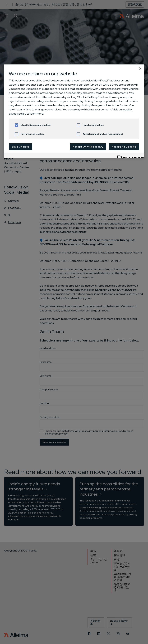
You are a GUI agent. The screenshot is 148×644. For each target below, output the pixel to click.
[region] (74, 111)
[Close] (140, 69)
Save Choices (21, 147)
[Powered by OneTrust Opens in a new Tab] (129, 156)
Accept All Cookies (124, 147)
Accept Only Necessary (88, 147)
